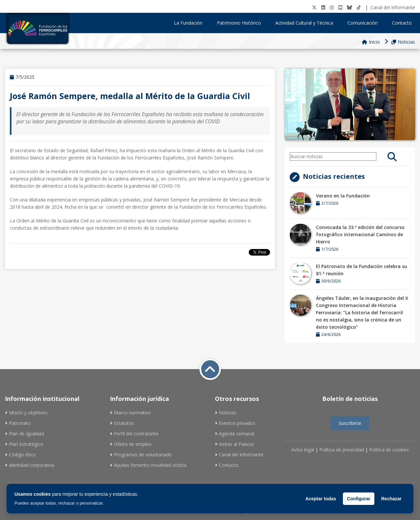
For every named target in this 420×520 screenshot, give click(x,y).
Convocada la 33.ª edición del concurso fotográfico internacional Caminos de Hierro (360, 234)
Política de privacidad (342, 450)
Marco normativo (130, 413)
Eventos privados (235, 423)
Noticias (403, 42)
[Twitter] (314, 7)
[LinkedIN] (323, 7)
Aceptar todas (321, 499)
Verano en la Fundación (343, 196)
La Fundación (190, 23)
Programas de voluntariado (141, 455)
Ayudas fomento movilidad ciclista (148, 465)
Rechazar (391, 499)
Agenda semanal (235, 434)
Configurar (359, 499)
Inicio (371, 42)
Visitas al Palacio (234, 444)
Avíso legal (303, 450)
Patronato (18, 423)
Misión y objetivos (26, 413)
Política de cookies (389, 450)
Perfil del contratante (134, 434)
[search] (392, 156)
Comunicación (365, 23)
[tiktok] (359, 7)
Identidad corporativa (30, 465)
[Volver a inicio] (210, 369)
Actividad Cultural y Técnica (306, 23)
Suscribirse (350, 423)
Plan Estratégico (24, 444)
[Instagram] (332, 7)
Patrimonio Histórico (241, 23)
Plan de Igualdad (24, 434)
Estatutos (122, 423)
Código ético (20, 455)
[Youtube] (340, 7)
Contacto (402, 23)
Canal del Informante (393, 7)
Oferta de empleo (131, 444)
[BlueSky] (349, 7)
